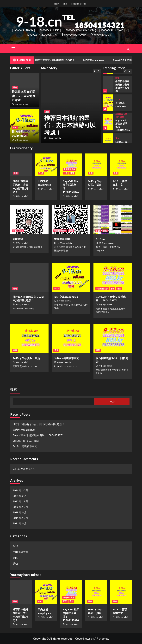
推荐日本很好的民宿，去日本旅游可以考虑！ (57, 60)
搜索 (13, 389)
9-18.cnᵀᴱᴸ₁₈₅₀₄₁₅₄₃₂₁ (70, 21)
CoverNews (83, 639)
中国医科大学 (121, 114)
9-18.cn (100, 239)
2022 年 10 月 (20, 507)
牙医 (117, 117)
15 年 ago (61, 243)
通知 (47, 112)
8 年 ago (19, 243)
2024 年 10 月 (20, 490)
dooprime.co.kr (79, 4)
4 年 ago (94, 189)
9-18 (15, 127)
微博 (65, 4)
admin (58, 138)
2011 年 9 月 (20, 523)
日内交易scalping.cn (99, 60)
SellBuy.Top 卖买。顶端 (26, 358)
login (57, 4)
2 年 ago (19, 140)
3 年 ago (69, 196)
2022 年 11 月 (20, 501)
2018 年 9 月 (20, 512)
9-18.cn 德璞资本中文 (67, 358)
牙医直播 (18, 239)
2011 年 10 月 (20, 518)
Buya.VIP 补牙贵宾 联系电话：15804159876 (38, 435)
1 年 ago (51, 138)
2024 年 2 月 (20, 496)
